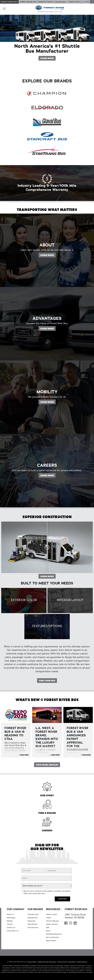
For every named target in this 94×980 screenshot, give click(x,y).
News (48, 931)
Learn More (48, 576)
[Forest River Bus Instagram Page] (70, 923)
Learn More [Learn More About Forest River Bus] (48, 58)
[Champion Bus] (47, 93)
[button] (4, 9)
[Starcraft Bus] (47, 136)
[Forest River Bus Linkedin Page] (75, 923)
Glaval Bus (31, 921)
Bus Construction (53, 937)
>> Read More (24, 755)
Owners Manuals (52, 921)
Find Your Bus (47, 681)
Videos (49, 918)
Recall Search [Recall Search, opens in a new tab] (51, 941)
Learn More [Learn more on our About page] (48, 265)
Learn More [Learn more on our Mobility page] (48, 412)
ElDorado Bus (33, 918)
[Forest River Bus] (9, 2)
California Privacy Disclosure (47, 962)
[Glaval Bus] (47, 122)
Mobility (10, 921)
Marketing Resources (54, 934)
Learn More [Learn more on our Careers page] (48, 485)
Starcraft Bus (32, 924)
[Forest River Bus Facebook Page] (66, 923)
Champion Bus (33, 914)
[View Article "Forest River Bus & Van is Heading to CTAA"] (16, 715)
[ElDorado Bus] (47, 108)
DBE (48, 928)
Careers (10, 924)
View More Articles (47, 765)
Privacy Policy (32, 962)
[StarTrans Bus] (47, 151)
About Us (10, 914)
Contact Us (11, 928)
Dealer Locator (52, 914)
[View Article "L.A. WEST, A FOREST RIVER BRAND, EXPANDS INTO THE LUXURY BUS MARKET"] (47, 715)
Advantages (11, 918)
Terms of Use (62, 962)
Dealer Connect (52, 924)
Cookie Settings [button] (82, 962)
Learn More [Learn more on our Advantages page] (48, 338)
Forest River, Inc (13, 931)
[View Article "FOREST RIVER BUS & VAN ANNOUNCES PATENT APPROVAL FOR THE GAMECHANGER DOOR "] (78, 715)
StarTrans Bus (33, 928)
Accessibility (72, 962)
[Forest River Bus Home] (50, 9)
